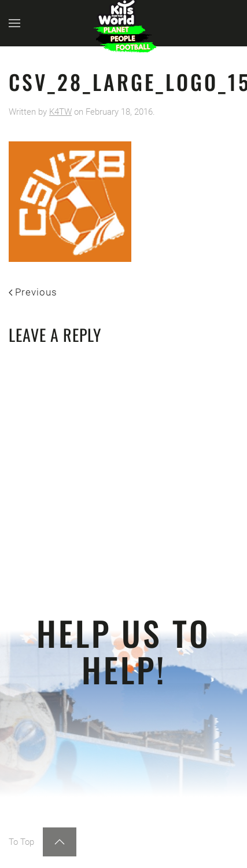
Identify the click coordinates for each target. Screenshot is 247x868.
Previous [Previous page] (33, 292)
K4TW (60, 112)
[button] (14, 23)
